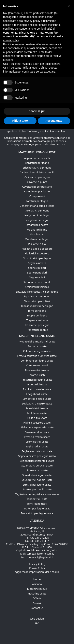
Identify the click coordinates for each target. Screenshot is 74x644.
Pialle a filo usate (37, 418)
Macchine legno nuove (37, 152)
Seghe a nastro (37, 263)
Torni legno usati (37, 504)
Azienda (37, 584)
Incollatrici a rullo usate (37, 389)
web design (37, 619)
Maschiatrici (37, 234)
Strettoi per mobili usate (37, 489)
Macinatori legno (37, 230)
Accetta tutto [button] (54, 121)
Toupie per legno (37, 315)
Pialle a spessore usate (37, 423)
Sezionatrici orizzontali (37, 282)
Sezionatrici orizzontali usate (37, 461)
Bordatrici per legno (37, 163)
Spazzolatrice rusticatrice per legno (37, 292)
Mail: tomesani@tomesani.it (37, 554)
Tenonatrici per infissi (37, 301)
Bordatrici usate (37, 346)
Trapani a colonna (37, 320)
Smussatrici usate (37, 470)
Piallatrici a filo (37, 244)
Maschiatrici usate (37, 408)
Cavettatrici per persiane (37, 187)
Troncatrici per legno (37, 325)
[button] (69, 6)
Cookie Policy (37, 568)
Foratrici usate (37, 375)
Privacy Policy (37, 564)
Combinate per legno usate (37, 361)
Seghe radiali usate (37, 446)
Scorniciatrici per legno (37, 258)
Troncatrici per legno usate (37, 513)
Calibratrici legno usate (37, 351)
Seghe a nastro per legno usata (37, 456)
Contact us (37, 608)
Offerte (37, 598)
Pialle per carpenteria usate (37, 427)
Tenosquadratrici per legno (37, 306)
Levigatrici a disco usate (37, 399)
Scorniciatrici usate (37, 442)
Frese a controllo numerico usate (37, 356)
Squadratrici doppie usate (37, 480)
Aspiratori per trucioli (37, 158)
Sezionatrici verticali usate (37, 466)
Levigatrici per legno (37, 220)
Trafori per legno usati (37, 508)
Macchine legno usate (37, 336)
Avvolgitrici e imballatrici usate (37, 341)
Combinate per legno (37, 191)
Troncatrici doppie (37, 330)
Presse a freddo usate (37, 437)
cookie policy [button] (11, 40)
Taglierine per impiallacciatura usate (37, 494)
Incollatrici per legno (37, 210)
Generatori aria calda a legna (37, 206)
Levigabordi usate (37, 394)
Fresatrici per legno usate (37, 380)
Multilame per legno (37, 239)
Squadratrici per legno (37, 296)
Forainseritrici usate (37, 370)
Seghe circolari (37, 268)
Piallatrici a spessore (37, 253)
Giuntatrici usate (37, 384)
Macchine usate (37, 594)
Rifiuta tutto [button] (20, 121)
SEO (37, 623)
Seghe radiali (37, 277)
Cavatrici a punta (37, 182)
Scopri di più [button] (37, 111)
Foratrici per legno (37, 201)
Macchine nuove (37, 589)
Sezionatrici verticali (37, 287)
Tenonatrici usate (37, 499)
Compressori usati (37, 365)
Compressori (37, 196)
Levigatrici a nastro (37, 225)
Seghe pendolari (37, 273)
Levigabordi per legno (37, 215)
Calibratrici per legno (37, 177)
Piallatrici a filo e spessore (37, 249)
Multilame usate (37, 413)
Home (37, 579)
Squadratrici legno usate (37, 475)
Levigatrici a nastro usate (37, 403)
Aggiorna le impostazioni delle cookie (37, 572)
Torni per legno (37, 311)
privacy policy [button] (32, 21)
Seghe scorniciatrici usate (37, 451)
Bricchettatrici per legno (37, 168)
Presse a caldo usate (37, 432)
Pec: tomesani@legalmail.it (37, 557)
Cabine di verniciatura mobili (37, 172)
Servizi (37, 603)
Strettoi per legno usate (37, 485)
